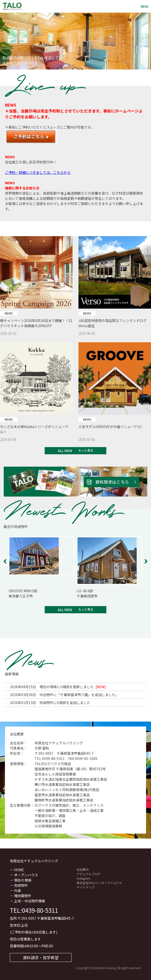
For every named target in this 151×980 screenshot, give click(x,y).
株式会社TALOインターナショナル (99, 883)
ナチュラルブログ (89, 874)
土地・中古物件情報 (30, 901)
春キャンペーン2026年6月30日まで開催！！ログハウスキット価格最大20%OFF (36, 323)
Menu (145, 6)
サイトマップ (86, 887)
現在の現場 (23, 880)
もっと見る (86, 450)
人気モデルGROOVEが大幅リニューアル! (110, 427)
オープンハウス (26, 875)
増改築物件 (23, 896)
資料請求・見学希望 (41, 957)
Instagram (84, 878)
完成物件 (21, 885)
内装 (18, 890)
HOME (19, 870)
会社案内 (83, 869)
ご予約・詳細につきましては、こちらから (38, 172)
